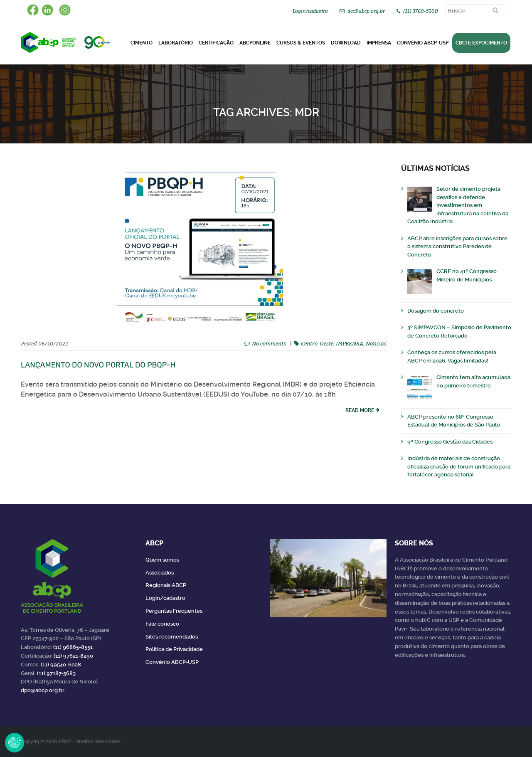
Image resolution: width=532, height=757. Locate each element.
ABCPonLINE (255, 43)
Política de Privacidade (174, 649)
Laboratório (176, 43)
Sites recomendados (172, 637)
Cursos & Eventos (301, 43)
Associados (160, 573)
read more (360, 410)
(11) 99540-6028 (61, 665)
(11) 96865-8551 (73, 647)
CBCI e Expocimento (481, 43)
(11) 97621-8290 (73, 656)
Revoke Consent (15, 742)
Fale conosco (162, 624)
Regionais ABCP (166, 585)
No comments (269, 343)
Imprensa (379, 43)
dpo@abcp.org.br (43, 690)
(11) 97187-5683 (56, 673)
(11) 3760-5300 (421, 11)
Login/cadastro (310, 11)
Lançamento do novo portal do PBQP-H (98, 365)
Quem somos (162, 560)
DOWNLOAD (346, 43)
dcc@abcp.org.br (366, 11)
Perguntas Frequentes (174, 611)
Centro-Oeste (317, 343)
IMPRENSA (350, 343)
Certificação (216, 43)
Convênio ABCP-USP (423, 43)
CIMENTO (142, 43)
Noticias (376, 343)
